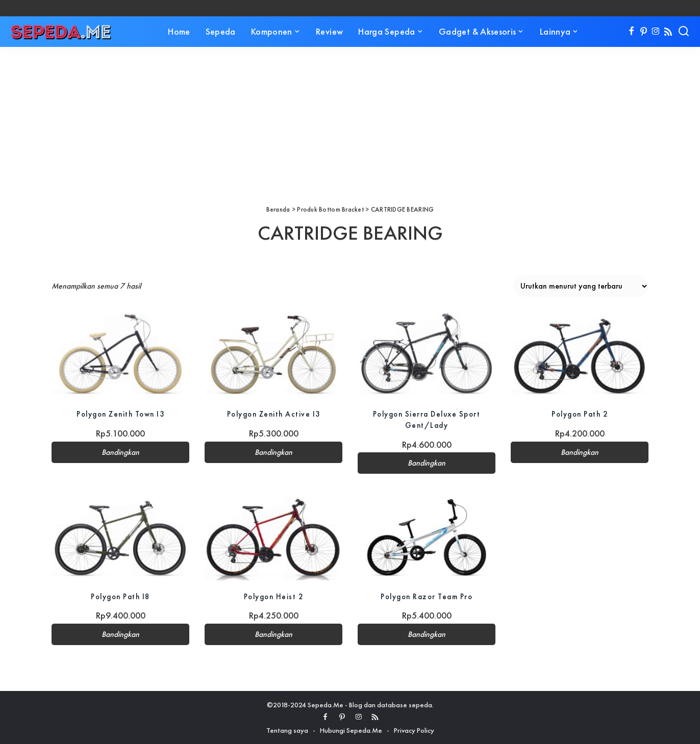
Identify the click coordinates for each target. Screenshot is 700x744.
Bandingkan (120, 452)
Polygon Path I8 (121, 596)
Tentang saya (287, 730)
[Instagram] (656, 32)
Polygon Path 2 (580, 414)
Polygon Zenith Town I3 (121, 414)
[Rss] (668, 32)
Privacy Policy (414, 730)
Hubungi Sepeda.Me (351, 730)
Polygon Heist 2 (273, 596)
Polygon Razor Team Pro (427, 596)
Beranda (278, 209)
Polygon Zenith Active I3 (274, 414)
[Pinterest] (644, 32)
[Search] (684, 32)
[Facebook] (631, 32)
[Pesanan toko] (581, 286)
